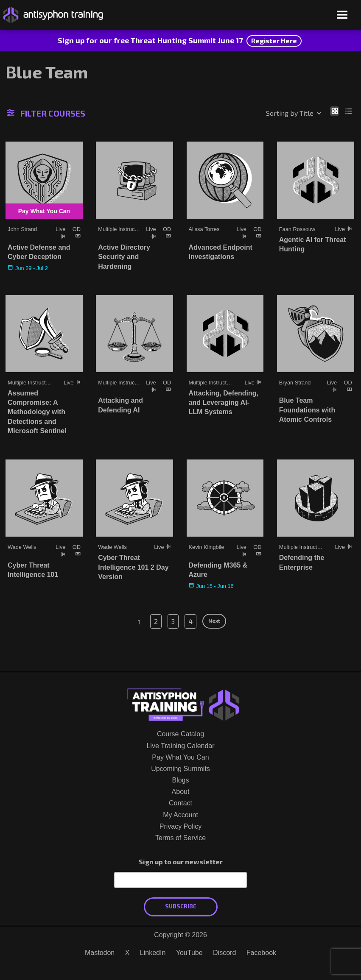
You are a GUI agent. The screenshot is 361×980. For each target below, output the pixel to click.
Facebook (261, 953)
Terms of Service (180, 838)
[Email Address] (180, 880)
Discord (224, 953)
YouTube (189, 953)
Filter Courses (46, 114)
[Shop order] (275, 113)
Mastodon (100, 953)
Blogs (180, 780)
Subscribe (181, 906)
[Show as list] (349, 111)
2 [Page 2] (156, 621)
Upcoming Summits (180, 769)
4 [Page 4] (190, 621)
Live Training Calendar (180, 746)
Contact (180, 803)
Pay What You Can (180, 757)
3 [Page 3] (173, 621)
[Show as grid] (334, 111)
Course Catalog (180, 734)
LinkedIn (153, 953)
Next (214, 621)
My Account (180, 815)
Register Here (274, 40)
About (181, 792)
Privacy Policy (181, 826)
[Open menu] (342, 15)
